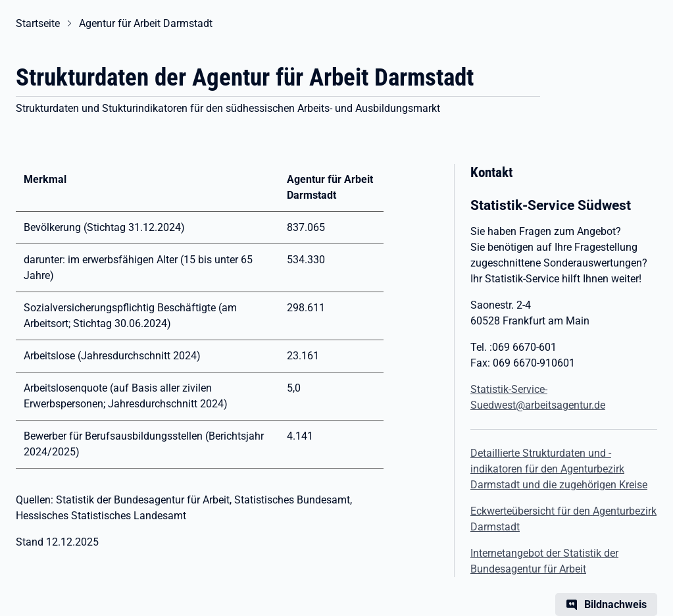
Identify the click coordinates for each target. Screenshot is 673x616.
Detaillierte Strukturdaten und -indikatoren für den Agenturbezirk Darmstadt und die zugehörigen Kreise (559, 469)
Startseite (38, 23)
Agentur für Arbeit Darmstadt (146, 23)
